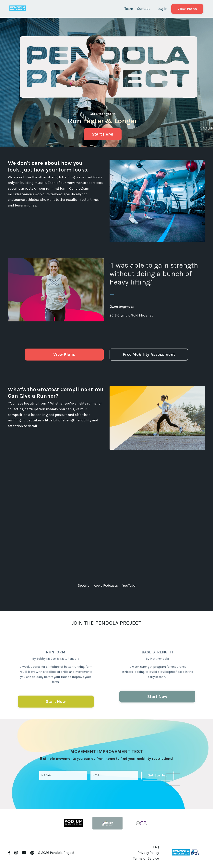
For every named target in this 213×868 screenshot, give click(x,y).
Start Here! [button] (103, 134)
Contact (143, 9)
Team (129, 9)
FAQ (156, 847)
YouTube (129, 585)
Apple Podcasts (106, 585)
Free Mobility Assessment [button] (149, 354)
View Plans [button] (187, 9)
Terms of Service (146, 858)
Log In (163, 9)
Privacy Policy (148, 853)
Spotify (83, 585)
